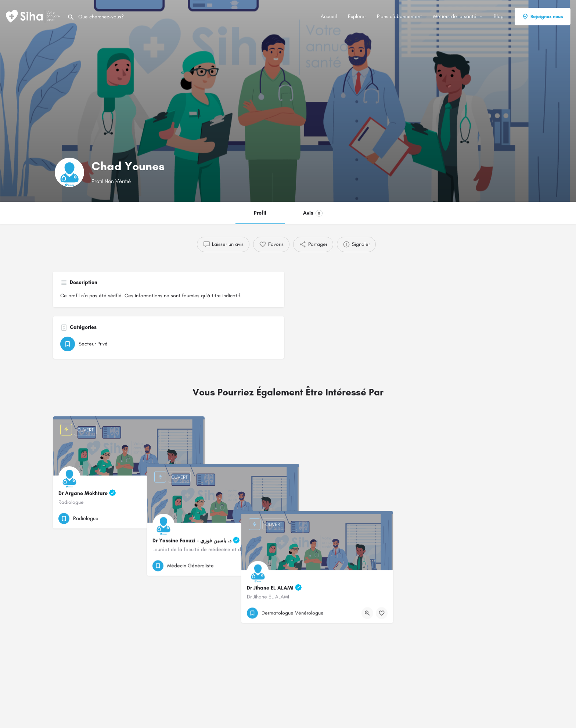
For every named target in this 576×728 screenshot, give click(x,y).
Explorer (357, 16)
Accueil (329, 16)
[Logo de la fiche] (69, 172)
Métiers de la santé (455, 16)
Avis (313, 213)
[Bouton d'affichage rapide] (179, 519)
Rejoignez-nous (543, 17)
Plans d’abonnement (399, 16)
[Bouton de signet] (193, 519)
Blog (499, 16)
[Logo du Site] (34, 16)
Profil (260, 213)
